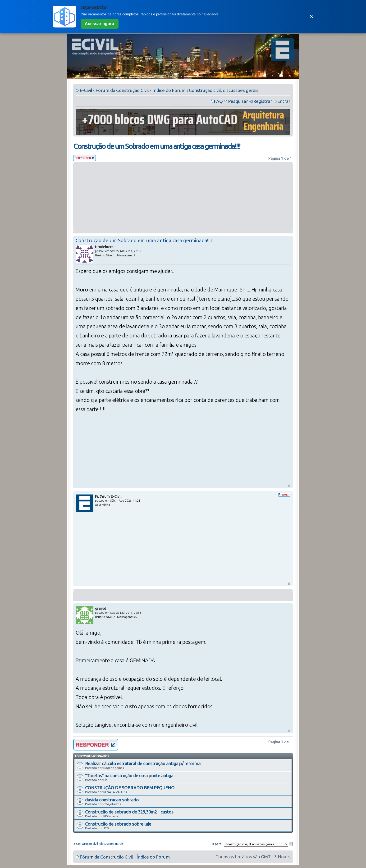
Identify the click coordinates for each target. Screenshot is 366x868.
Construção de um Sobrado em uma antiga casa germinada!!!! (157, 146)
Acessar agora (100, 24)
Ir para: (217, 844)
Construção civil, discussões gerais (224, 90)
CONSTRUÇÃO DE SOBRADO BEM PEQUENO (130, 788)
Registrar (263, 101)
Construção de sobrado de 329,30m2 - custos (129, 812)
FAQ (218, 101)
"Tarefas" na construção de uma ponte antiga (129, 776)
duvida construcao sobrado (112, 800)
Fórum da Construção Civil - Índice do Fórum (141, 90)
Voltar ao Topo (289, 486)
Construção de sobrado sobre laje (118, 824)
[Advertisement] (183, 197)
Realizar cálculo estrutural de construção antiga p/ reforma (143, 763)
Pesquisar (238, 101)
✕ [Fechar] (311, 16)
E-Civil (86, 90)
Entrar (284, 101)
